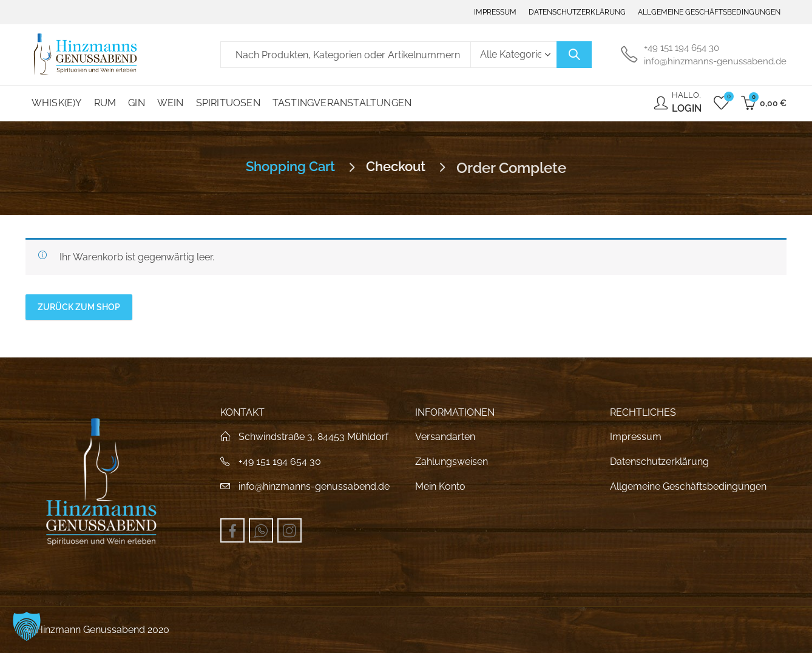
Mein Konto (440, 486)
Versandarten (445, 437)
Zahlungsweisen (452, 462)
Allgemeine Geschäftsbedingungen (688, 486)
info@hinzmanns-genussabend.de (314, 486)
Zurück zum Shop (79, 307)
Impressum (636, 437)
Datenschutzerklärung (659, 462)
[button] (27, 626)
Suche (574, 55)
